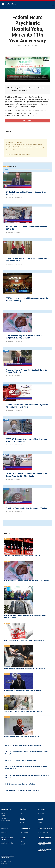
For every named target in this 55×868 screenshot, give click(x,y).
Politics (23, 809)
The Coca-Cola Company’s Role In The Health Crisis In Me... (23, 556)
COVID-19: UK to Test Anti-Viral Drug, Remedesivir (21, 760)
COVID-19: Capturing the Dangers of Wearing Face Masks (23, 745)
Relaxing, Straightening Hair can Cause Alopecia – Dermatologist (25, 668)
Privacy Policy (6, 820)
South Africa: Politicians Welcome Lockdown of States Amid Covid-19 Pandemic (26, 475)
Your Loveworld (45, 837)
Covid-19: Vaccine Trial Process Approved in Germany (22, 790)
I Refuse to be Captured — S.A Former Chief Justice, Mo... (22, 736)
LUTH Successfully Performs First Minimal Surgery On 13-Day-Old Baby (24, 337)
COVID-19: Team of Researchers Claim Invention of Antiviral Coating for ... (27, 440)
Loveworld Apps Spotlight (44, 843)
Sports (22, 837)
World (41, 818)
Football (22, 843)
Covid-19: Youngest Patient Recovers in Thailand (27, 508)
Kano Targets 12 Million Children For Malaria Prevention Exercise (25, 640)
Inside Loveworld (45, 828)
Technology (43, 809)
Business (5, 828)
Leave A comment (28, 121)
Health (27, 46)
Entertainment (25, 828)
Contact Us (5, 817)
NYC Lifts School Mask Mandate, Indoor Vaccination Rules (23, 690)
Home (20, 46)
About (3, 815)
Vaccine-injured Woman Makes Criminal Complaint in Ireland (23, 711)
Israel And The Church (7, 838)
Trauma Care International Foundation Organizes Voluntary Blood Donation (27, 406)
